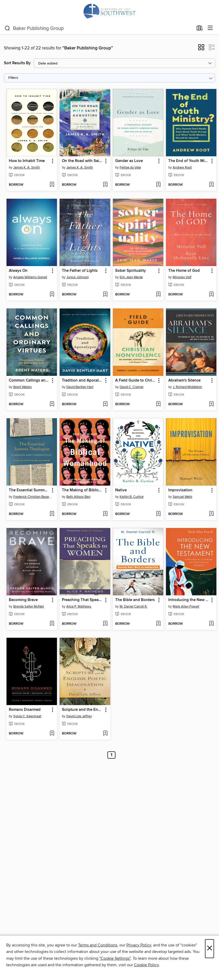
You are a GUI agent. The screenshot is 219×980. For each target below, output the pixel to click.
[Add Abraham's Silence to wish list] (211, 404)
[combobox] (99, 28)
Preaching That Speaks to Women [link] (82, 600)
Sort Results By (17, 63)
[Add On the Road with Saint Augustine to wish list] (105, 185)
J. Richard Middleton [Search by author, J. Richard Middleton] (187, 387)
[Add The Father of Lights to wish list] (105, 295)
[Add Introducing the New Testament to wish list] (211, 624)
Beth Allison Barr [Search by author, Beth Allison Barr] (78, 497)
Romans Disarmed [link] (25, 710)
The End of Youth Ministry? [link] (189, 161)
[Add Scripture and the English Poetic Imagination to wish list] (105, 734)
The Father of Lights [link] (80, 271)
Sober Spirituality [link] (131, 271)
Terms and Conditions (98, 945)
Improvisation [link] (180, 490)
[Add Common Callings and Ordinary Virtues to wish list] (52, 404)
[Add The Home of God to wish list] (211, 295)
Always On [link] (18, 271)
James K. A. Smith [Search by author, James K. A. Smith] (27, 167)
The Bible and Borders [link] (135, 600)
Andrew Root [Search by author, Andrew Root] (182, 167)
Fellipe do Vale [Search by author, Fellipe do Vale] (130, 167)
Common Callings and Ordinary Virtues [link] (29, 381)
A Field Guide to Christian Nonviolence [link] (136, 381)
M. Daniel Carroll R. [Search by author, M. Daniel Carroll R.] (134, 607)
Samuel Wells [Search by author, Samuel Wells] (182, 497)
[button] (201, 49)
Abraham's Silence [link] (184, 381)
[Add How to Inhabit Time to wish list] (52, 185)
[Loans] (200, 29)
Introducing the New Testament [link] (189, 600)
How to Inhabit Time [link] (27, 161)
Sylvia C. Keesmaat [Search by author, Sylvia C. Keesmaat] (27, 716)
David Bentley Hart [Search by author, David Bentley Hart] (80, 387)
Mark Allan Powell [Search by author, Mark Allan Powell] (186, 607)
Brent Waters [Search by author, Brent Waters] (22, 387)
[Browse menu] (210, 28)
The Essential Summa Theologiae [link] (29, 490)
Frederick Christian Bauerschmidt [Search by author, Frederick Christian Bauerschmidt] (32, 497)
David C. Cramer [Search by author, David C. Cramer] (132, 387)
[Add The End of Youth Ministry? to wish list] (211, 185)
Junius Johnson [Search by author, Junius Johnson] (78, 277)
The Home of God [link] (184, 271)
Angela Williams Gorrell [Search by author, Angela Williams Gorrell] (30, 277)
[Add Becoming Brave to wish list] (52, 624)
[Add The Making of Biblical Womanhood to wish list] (105, 514)
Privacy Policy (139, 945)
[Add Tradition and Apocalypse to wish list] (105, 404)
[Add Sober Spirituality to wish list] (158, 295)
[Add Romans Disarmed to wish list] (52, 734)
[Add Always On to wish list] (52, 295)
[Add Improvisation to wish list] (211, 514)
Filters (13, 78)
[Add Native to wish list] (158, 514)
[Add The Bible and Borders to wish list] (158, 624)
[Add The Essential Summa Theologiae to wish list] (52, 514)
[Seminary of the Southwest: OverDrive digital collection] (109, 11)
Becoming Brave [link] (23, 600)
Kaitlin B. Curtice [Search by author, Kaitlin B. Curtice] (132, 497)
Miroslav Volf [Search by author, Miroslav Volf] (182, 277)
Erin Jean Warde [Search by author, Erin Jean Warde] (131, 277)
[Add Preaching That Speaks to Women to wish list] (105, 624)
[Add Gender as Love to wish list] (158, 185)
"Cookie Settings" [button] (115, 958)
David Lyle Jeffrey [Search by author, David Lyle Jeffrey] (79, 716)
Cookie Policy (146, 965)
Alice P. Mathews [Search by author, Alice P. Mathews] (79, 607)
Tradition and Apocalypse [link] (82, 381)
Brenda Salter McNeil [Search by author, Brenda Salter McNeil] (29, 607)
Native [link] (121, 490)
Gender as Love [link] (129, 161)
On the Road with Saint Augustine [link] (82, 161)
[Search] (7, 28)
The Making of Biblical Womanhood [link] (82, 490)
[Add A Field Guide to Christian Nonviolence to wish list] (158, 404)
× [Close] (210, 949)
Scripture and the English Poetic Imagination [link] (82, 710)
